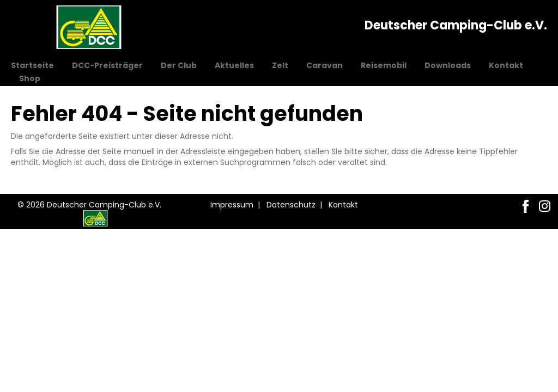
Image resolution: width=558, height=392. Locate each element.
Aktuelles (234, 65)
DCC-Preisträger (107, 65)
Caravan (325, 65)
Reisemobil (384, 65)
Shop (30, 78)
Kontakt (506, 65)
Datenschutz (291, 205)
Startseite (32, 65)
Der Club (179, 65)
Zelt (280, 65)
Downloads (448, 65)
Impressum (232, 205)
